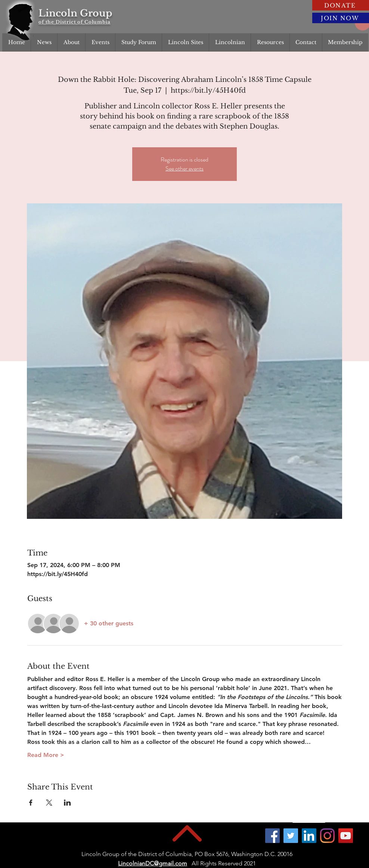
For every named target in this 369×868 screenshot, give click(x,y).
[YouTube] (346, 836)
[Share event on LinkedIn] (67, 803)
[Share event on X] (49, 803)
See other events (184, 168)
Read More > (46, 755)
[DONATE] (341, 5)
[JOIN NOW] (341, 18)
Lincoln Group (75, 13)
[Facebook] (272, 836)
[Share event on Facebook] (31, 803)
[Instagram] (327, 836)
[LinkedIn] (309, 836)
